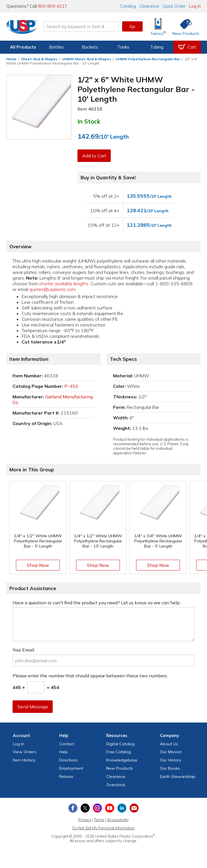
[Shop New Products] (184, 27)
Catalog (128, 6)
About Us (169, 744)
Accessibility (118, 820)
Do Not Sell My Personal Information (104, 828)
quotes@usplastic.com (52, 289)
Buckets (90, 47)
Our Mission (171, 752)
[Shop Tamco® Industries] (158, 27)
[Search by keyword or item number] (82, 26)
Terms (99, 820)
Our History (171, 760)
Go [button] (132, 26)
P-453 (71, 386)
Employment (71, 768)
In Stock (89, 121)
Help (63, 752)
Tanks (123, 47)
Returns (66, 777)
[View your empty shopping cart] (187, 47)
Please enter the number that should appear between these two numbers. (90, 676)
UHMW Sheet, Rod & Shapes (87, 59)
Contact (67, 744)
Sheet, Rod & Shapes (39, 59)
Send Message (33, 707)
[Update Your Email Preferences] (134, 808)
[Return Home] (22, 28)
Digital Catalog (120, 744)
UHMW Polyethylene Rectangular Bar (148, 59)
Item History (24, 760)
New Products (120, 768)
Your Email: (24, 650)
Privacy (85, 820)
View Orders (25, 752)
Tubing (157, 47)
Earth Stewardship (178, 777)
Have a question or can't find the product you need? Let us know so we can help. (97, 603)
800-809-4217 (52, 6)
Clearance (149, 6)
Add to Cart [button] (94, 156)
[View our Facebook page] (73, 808)
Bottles (56, 47)
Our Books (170, 768)
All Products (23, 47)
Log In (195, 6)
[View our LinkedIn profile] (122, 808)
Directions (68, 760)
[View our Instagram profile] (97, 808)
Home (11, 59)
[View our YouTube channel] (110, 808)
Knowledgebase (122, 760)
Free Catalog (119, 752)
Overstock (116, 785)
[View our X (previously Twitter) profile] (85, 808)
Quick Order (174, 6)
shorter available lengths (64, 284)
